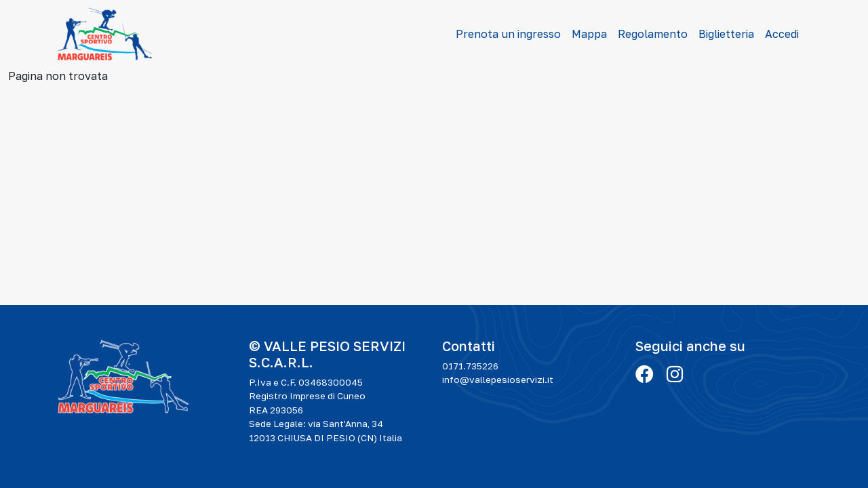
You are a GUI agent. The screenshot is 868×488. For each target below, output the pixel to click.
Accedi (782, 34)
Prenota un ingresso (508, 34)
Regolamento (653, 34)
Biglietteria (726, 34)
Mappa (589, 34)
